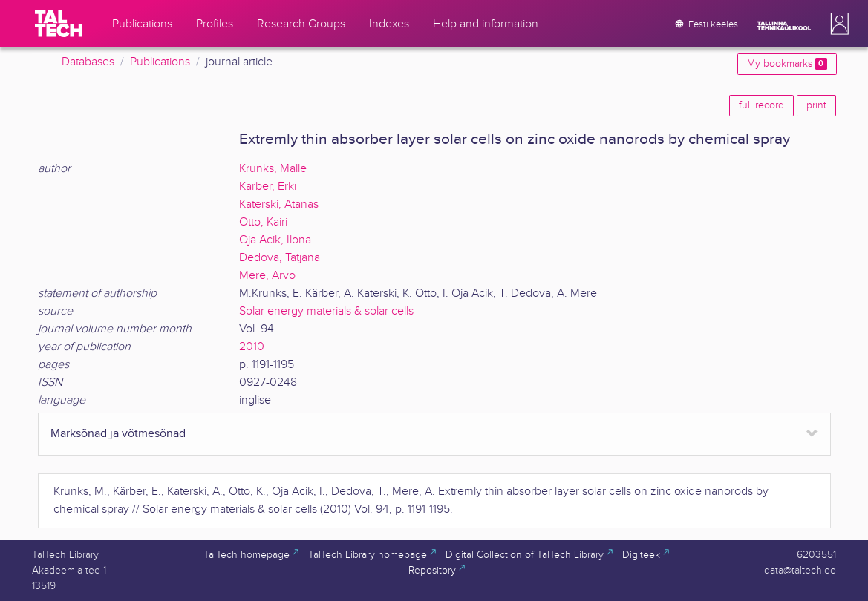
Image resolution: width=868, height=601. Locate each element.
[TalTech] (59, 24)
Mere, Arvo (267, 276)
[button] (837, 24)
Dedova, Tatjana (280, 258)
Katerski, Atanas (279, 204)
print (816, 105)
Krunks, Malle (273, 169)
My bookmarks (787, 64)
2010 (252, 347)
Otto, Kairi (263, 222)
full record (761, 105)
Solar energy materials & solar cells (326, 311)
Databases (88, 62)
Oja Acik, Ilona (275, 240)
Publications (160, 62)
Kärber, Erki (268, 187)
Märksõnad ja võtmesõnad (118, 434)
